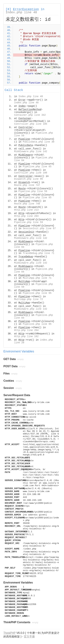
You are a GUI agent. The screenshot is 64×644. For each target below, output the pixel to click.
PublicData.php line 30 (38, 142)
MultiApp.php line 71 (37, 278)
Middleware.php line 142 (31, 151)
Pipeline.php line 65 (37, 167)
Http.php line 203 (26, 216)
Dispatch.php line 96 (29, 179)
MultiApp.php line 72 (29, 299)
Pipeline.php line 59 (33, 191)
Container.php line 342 (30, 115)
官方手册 (29, 637)
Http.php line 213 (26, 210)
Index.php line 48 (21, 12)
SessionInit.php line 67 (39, 228)
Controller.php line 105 (31, 124)
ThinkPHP (10, 633)
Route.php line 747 (27, 185)
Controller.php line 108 (31, 173)
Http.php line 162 (26, 336)
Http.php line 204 (26, 330)
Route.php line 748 (27, 204)
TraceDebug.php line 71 (38, 253)
